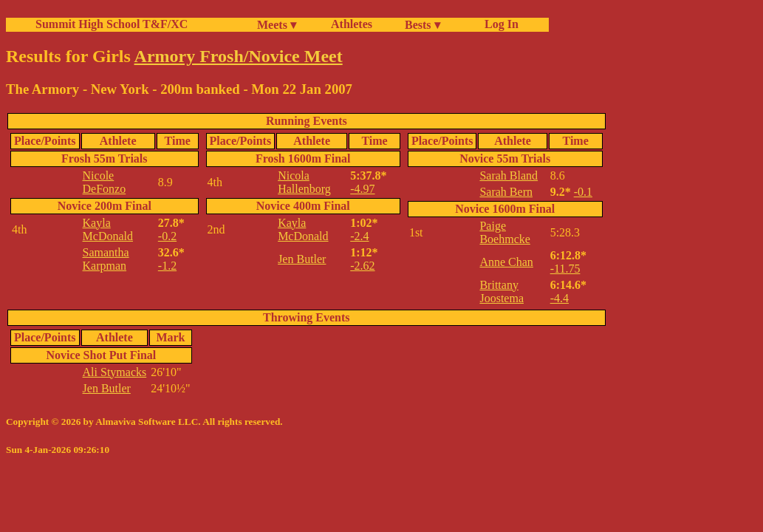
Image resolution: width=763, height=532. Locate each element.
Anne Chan (506, 262)
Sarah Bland (509, 175)
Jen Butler (302, 259)
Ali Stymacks (115, 372)
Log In (499, 24)
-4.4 (560, 298)
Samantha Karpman (106, 259)
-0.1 (583, 192)
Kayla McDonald (108, 229)
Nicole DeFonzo (105, 182)
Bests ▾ (422, 25)
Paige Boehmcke (504, 232)
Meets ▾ (277, 25)
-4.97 (362, 189)
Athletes (352, 24)
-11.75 (565, 269)
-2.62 (362, 266)
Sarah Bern (506, 192)
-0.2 (167, 236)
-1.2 (167, 266)
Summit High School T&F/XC (112, 24)
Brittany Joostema (502, 291)
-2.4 (359, 236)
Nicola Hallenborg (304, 182)
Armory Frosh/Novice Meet (239, 56)
